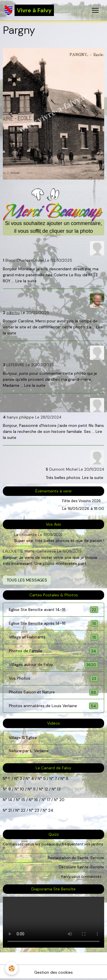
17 (49, 800)
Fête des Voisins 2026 (81, 501)
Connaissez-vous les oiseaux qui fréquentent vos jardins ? (53, 846)
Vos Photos (53, 678)
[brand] (29, 10)
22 (23, 810)
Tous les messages (27, 580)
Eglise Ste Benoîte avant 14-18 (53, 610)
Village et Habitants (53, 637)
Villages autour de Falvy (53, 665)
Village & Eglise (23, 738)
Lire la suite (26, 281)
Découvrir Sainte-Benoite (81, 867)
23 (37, 810)
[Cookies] (12, 968)
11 (34, 789)
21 (11, 810)
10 (21, 789)
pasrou (13, 313)
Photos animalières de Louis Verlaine (53, 706)
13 (59, 789)
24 (50, 810)
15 (23, 800)
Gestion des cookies (53, 972)
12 (47, 789)
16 (36, 800)
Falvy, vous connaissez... (83, 877)
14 (10, 800)
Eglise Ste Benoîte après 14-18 (53, 623)
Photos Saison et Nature (53, 692)
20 (61, 800)
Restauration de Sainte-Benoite (76, 858)
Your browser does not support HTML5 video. (53, 922)
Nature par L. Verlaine (29, 751)
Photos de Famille (53, 651)
